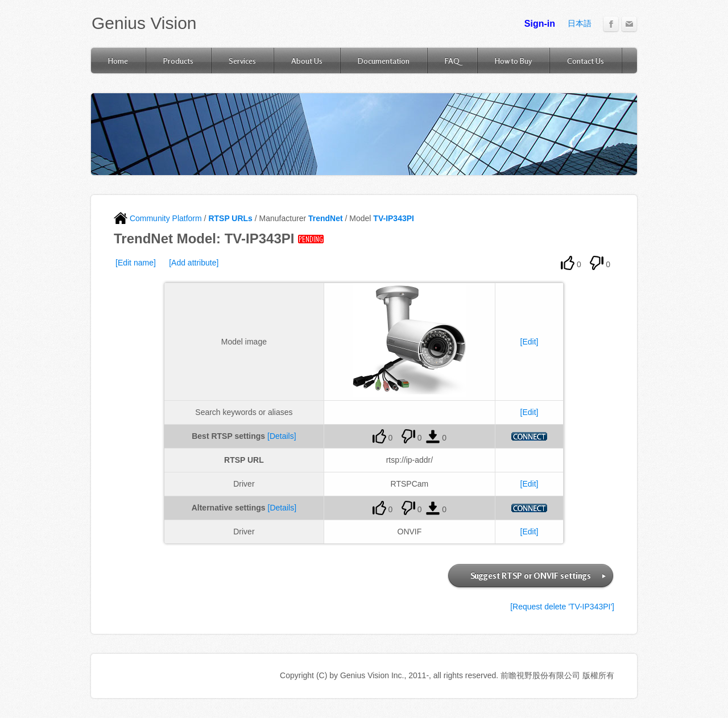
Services (242, 61)
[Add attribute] (194, 263)
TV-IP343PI (394, 218)
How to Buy (513, 61)
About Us (307, 61)
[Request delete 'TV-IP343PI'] (562, 607)
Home (118, 61)
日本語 (580, 23)
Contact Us (586, 61)
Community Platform (158, 218)
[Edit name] (136, 263)
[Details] (282, 436)
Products (178, 61)
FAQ (452, 61)
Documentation (384, 61)
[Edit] (530, 342)
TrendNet (326, 218)
